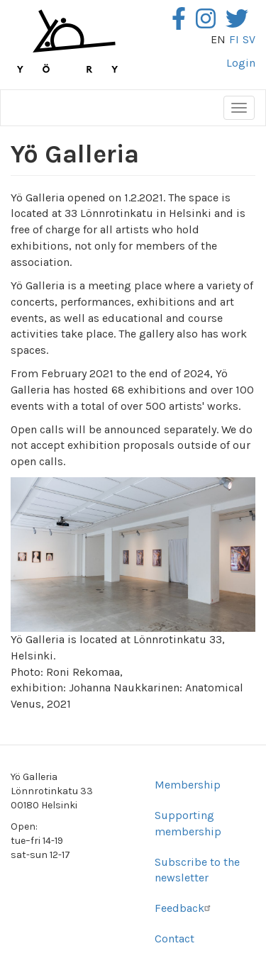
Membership (188, 785)
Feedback (184, 908)
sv (249, 39)
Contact (174, 939)
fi (234, 39)
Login (241, 63)
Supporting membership (188, 823)
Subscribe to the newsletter (197, 870)
